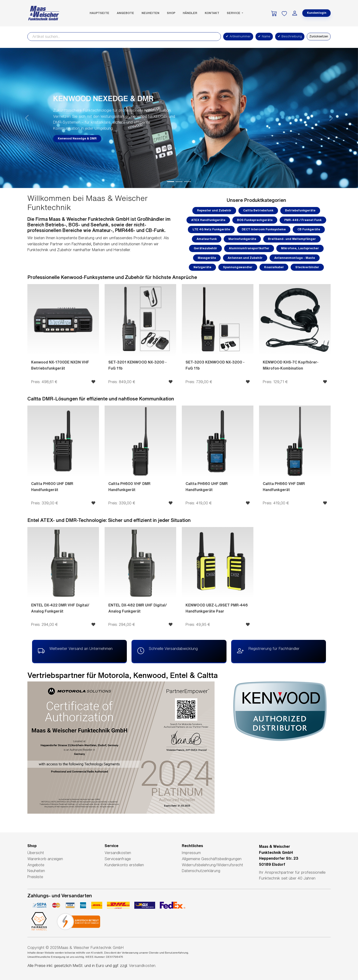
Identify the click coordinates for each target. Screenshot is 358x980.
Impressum (191, 853)
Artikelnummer (238, 36)
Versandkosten (118, 853)
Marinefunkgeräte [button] (242, 239)
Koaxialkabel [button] (274, 267)
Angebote (125, 13)
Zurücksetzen (319, 36)
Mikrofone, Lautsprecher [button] (300, 248)
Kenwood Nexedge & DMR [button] (77, 138)
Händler (190, 13)
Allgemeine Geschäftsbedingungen (212, 859)
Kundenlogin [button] (317, 13)
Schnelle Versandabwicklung (168, 651)
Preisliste (35, 877)
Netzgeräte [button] (202, 267)
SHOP (171, 13)
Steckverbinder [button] (307, 267)
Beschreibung (290, 36)
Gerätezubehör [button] (205, 248)
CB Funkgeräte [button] (309, 229)
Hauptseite (99, 13)
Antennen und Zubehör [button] (245, 258)
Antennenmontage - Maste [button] (295, 258)
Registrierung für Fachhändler (268, 651)
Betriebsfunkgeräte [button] (300, 210)
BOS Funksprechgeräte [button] (255, 220)
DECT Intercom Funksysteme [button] (264, 229)
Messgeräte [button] (207, 258)
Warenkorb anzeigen (45, 859)
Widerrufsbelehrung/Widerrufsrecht (212, 865)
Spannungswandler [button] (238, 267)
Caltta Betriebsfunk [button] (258, 210)
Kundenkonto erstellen (124, 865)
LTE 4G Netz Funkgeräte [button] (211, 229)
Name (264, 36)
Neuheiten (150, 13)
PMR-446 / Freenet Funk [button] (303, 220)
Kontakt (212, 13)
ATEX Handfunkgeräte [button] (208, 220)
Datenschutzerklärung (201, 871)
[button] (27, 118)
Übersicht (36, 853)
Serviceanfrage (118, 859)
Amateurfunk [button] (207, 239)
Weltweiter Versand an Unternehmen (75, 651)
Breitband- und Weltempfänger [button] (292, 239)
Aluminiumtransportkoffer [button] (249, 248)
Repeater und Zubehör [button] (214, 210)
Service (234, 13)
